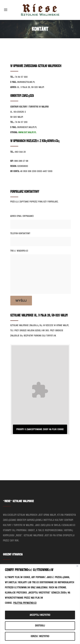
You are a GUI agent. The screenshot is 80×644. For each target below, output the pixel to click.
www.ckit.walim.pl (27, 132)
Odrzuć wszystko (40, 636)
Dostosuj (40, 626)
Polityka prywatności (25, 603)
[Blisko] (77, 566)
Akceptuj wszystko (40, 615)
